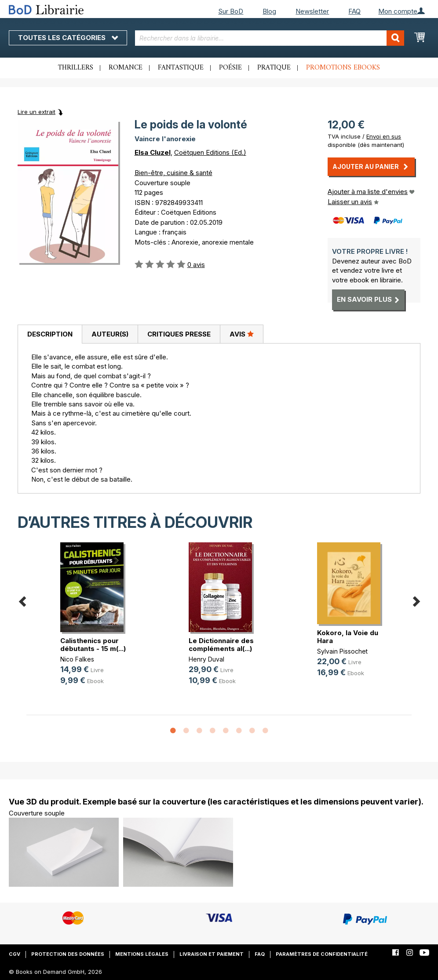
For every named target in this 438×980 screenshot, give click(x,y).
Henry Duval (206, 659)
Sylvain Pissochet (342, 651)
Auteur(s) (110, 334)
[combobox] (270, 38)
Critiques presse (179, 334)
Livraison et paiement (212, 954)
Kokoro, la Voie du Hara (348, 637)
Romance (126, 68)
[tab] (50, 334)
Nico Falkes (77, 659)
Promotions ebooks (343, 68)
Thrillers (76, 68)
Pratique (274, 68)
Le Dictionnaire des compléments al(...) (221, 645)
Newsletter (312, 11)
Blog (269, 11)
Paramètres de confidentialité (322, 954)
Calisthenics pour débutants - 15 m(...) (93, 645)
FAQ (354, 11)
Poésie (230, 68)
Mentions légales (142, 954)
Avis (242, 334)
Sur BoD (231, 11)
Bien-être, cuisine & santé (173, 173)
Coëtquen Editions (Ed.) (210, 152)
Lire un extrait (36, 112)
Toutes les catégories (68, 38)
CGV (15, 954)
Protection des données (68, 954)
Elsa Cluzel (153, 152)
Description (50, 334)
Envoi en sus (384, 136)
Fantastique (181, 68)
